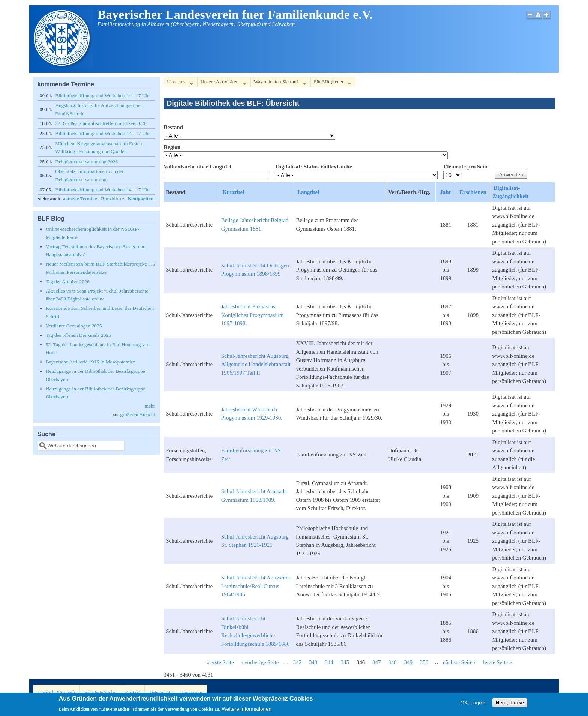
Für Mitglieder (331, 83)
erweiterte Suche (100, 692)
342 (298, 662)
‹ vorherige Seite (260, 662)
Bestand (173, 127)
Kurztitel (233, 192)
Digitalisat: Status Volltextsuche (314, 167)
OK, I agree (473, 704)
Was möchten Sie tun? (278, 83)
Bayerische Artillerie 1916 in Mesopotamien (91, 362)
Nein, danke (510, 704)
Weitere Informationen (247, 711)
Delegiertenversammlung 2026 (86, 161)
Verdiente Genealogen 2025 (74, 326)
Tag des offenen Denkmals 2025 (78, 335)
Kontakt (132, 692)
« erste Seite (220, 662)
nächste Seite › (459, 662)
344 (329, 662)
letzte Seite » (497, 662)
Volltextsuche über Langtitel (197, 167)
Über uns (178, 83)
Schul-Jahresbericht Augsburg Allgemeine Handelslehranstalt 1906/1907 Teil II (256, 364)
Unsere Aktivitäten (222, 83)
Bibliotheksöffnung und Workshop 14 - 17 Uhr (103, 95)
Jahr (445, 192)
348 (392, 662)
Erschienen (473, 192)
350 (424, 662)
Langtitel (308, 192)
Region (172, 147)
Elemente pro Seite (466, 167)
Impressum (192, 692)
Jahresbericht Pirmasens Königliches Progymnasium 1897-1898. (253, 315)
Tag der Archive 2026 (68, 281)
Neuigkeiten (141, 199)
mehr (150, 406)
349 (409, 662)
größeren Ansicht (138, 414)
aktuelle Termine (80, 199)
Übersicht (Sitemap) (57, 692)
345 (345, 662)
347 (377, 662)
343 (313, 662)
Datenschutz (161, 692)
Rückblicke (112, 199)
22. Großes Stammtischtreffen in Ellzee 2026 (101, 123)
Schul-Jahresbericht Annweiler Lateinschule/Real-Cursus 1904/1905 (256, 586)
